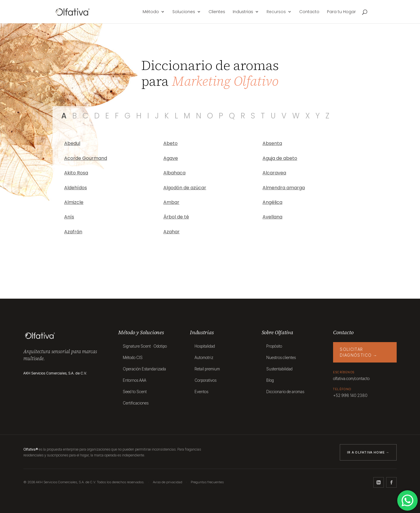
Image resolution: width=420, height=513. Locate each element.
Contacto (309, 12)
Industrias (243, 12)
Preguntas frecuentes (207, 482)
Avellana (272, 217)
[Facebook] (391, 482)
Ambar (171, 202)
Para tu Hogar (341, 12)
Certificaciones (136, 403)
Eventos (201, 392)
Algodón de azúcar (185, 188)
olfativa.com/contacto (351, 379)
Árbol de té (176, 217)
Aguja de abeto (280, 158)
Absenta (272, 143)
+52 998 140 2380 (350, 395)
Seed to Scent (135, 392)
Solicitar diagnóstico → (358, 352)
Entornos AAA (134, 380)
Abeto (170, 143)
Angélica (272, 202)
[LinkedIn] (379, 482)
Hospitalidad (205, 346)
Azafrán (73, 232)
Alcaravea (274, 173)
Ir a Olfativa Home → (368, 452)
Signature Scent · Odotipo (145, 346)
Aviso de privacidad (168, 482)
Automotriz (204, 358)
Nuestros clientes (281, 358)
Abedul (72, 143)
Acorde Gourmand (86, 158)
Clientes (217, 12)
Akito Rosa (76, 173)
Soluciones (184, 12)
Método (151, 12)
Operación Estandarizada (144, 369)
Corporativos (205, 380)
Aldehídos (76, 188)
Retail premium (207, 369)
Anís (69, 217)
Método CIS (133, 358)
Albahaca (174, 173)
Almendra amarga (284, 188)
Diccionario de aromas (285, 392)
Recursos (276, 12)
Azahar (171, 232)
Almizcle (74, 202)
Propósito (274, 346)
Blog (270, 380)
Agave (171, 158)
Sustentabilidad (279, 369)
